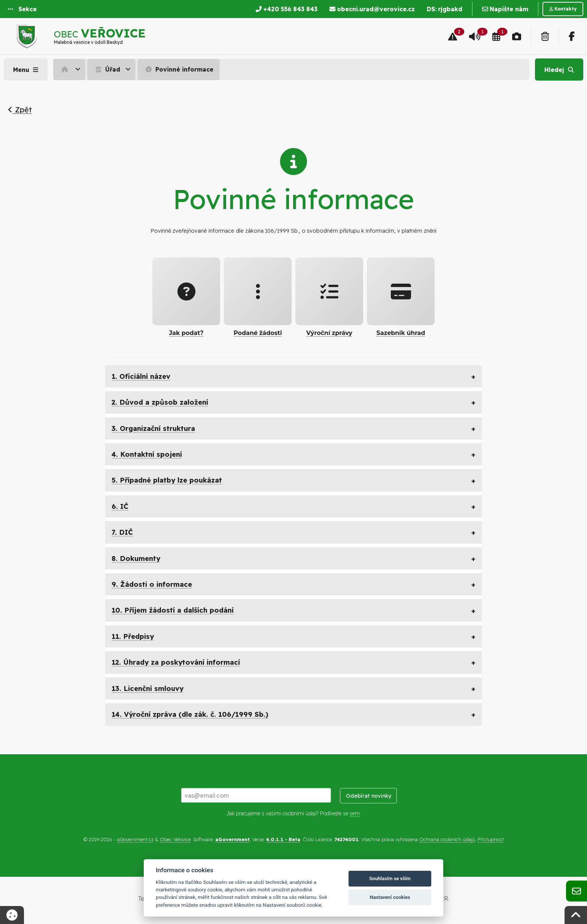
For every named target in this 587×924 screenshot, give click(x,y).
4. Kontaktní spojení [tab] (147, 454)
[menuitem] (70, 69)
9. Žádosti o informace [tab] (152, 584)
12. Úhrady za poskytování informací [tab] (176, 662)
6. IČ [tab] (120, 506)
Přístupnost (491, 839)
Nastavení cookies (390, 897)
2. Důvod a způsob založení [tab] (160, 402)
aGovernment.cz (135, 839)
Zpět (20, 110)
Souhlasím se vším (390, 878)
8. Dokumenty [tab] (136, 558)
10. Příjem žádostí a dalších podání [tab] (173, 610)
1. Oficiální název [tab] (141, 376)
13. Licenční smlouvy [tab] (147, 689)
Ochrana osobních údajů (447, 839)
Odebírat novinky (369, 796)
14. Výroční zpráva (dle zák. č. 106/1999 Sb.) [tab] (190, 714)
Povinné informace (179, 69)
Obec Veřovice (175, 839)
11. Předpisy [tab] (133, 636)
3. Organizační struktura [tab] (153, 428)
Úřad (107, 69)
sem (355, 813)
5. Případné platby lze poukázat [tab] (167, 480)
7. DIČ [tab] (122, 532)
